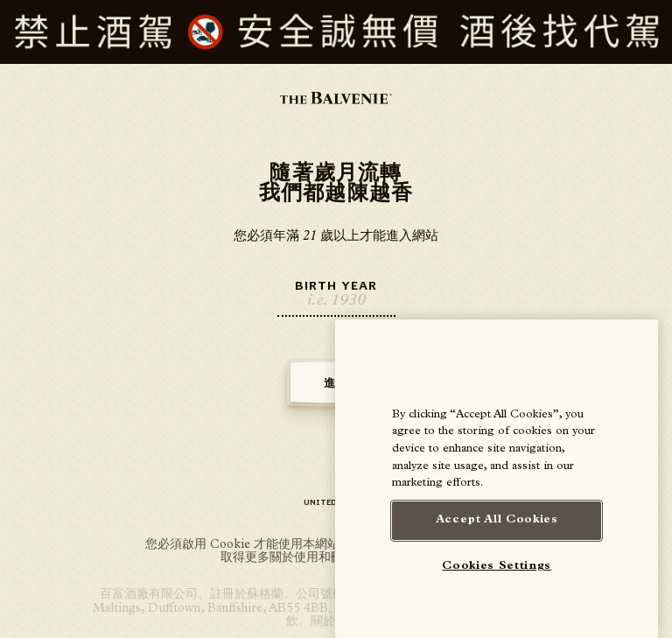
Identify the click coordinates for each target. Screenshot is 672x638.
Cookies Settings (497, 567)
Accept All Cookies (497, 520)
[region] (497, 479)
